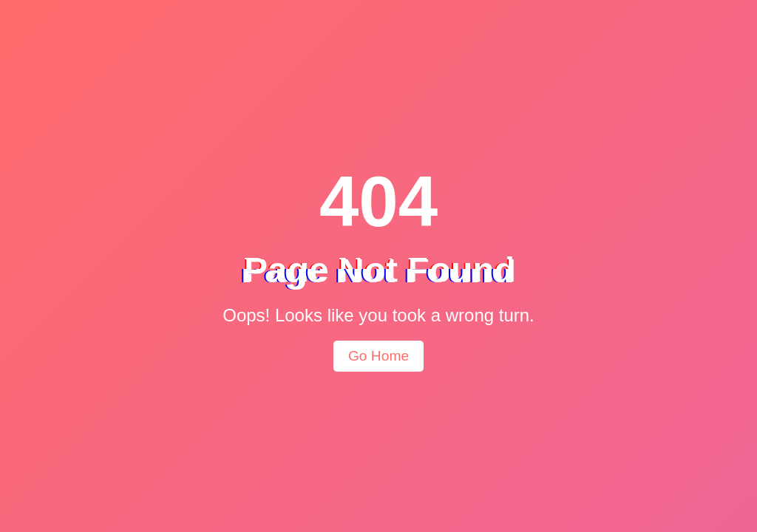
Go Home (378, 356)
